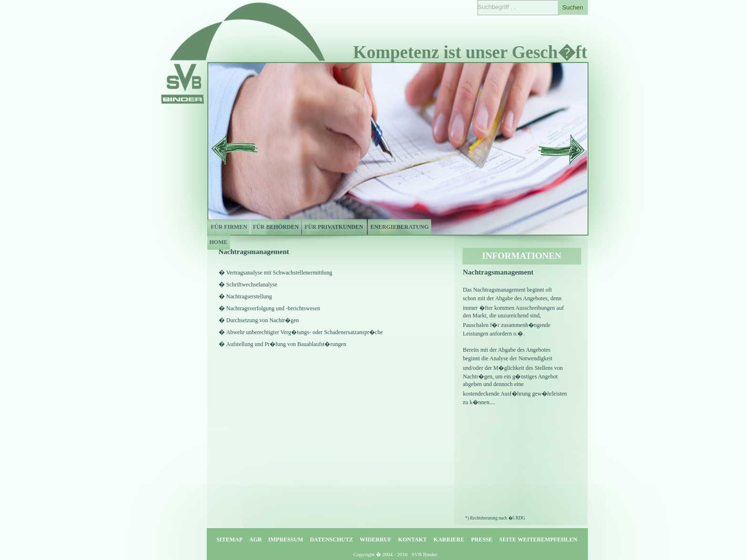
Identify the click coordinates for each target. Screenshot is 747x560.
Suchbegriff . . (497, 7)
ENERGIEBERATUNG (399, 227)
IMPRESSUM (286, 540)
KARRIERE (449, 540)
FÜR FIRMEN (228, 227)
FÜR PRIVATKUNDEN (334, 227)
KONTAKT (413, 540)
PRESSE (482, 540)
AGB (255, 540)
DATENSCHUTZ (331, 540)
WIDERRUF (376, 540)
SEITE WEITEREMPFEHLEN (538, 540)
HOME (219, 242)
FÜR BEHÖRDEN (276, 227)
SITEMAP (229, 540)
